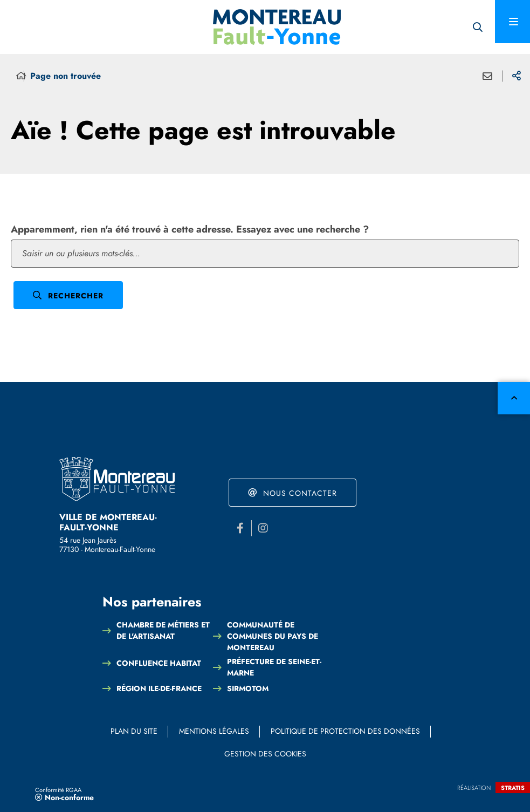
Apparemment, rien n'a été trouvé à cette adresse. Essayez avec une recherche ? (190, 229)
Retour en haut (514, 398)
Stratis (513, 788)
